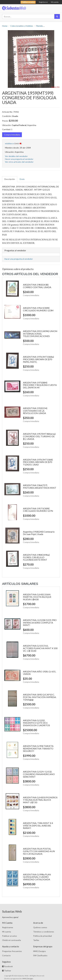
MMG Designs (40, 951)
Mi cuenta (55, 2)
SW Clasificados (40, 955)
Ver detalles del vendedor (16, 156)
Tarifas (36, 940)
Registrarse (43, 2)
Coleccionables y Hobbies (22, 26)
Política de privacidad (42, 936)
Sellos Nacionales (53, 26)
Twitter (7, 971)
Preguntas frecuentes (12, 951)
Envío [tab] (22, 179)
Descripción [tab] (10, 179)
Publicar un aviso (10, 936)
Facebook (7, 966)
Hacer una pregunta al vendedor (19, 159)
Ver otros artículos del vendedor (19, 162)
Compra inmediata (12, 135)
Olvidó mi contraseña (11, 940)
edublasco (10, 143)
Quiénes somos (40, 927)
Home (5, 26)
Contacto (6, 955)
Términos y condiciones (44, 932)
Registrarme (8, 927)
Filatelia (39, 26)
